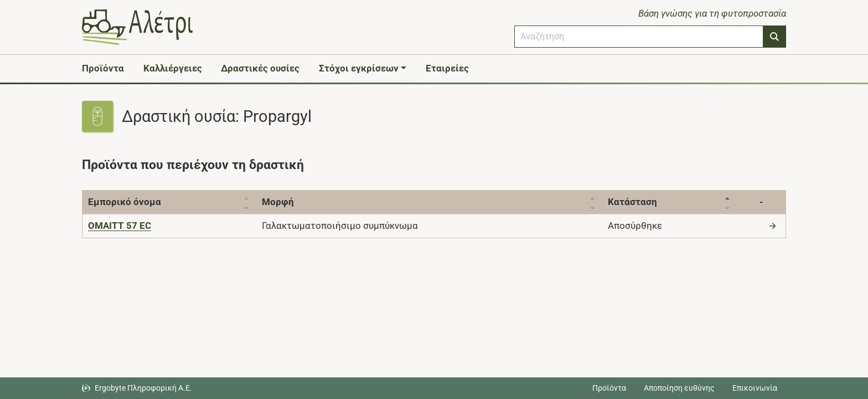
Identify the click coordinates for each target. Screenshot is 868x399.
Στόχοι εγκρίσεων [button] (359, 68)
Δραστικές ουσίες (260, 68)
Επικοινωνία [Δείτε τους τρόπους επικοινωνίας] (755, 388)
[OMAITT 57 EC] (120, 226)
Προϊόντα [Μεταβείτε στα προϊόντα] (609, 388)
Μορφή (281, 202)
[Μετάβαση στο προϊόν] (774, 226)
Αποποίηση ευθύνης (679, 388)
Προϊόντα (103, 68)
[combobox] (639, 37)
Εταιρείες (447, 68)
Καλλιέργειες (173, 68)
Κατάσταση (642, 202)
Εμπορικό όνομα (125, 202)
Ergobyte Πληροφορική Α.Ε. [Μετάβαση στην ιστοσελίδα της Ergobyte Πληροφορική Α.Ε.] (143, 388)
